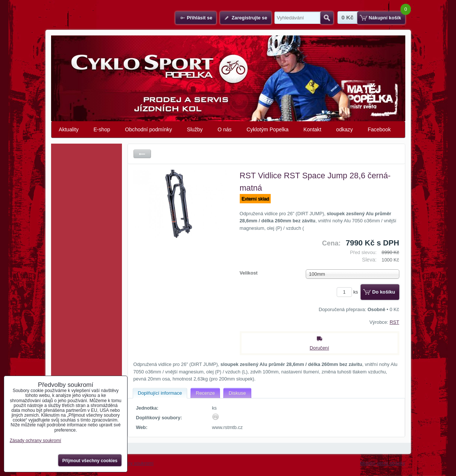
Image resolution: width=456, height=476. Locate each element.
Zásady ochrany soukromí (35, 441)
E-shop (102, 129)
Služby (195, 129)
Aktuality (69, 129)
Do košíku (383, 292)
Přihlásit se (199, 18)
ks (349, 292)
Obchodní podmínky (148, 129)
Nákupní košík (385, 18)
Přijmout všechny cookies (90, 461)
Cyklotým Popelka (268, 129)
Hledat (327, 18)
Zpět (142, 154)
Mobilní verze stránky (383, 463)
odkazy (345, 129)
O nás (225, 129)
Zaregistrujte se (249, 18)
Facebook (379, 129)
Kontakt (312, 129)
